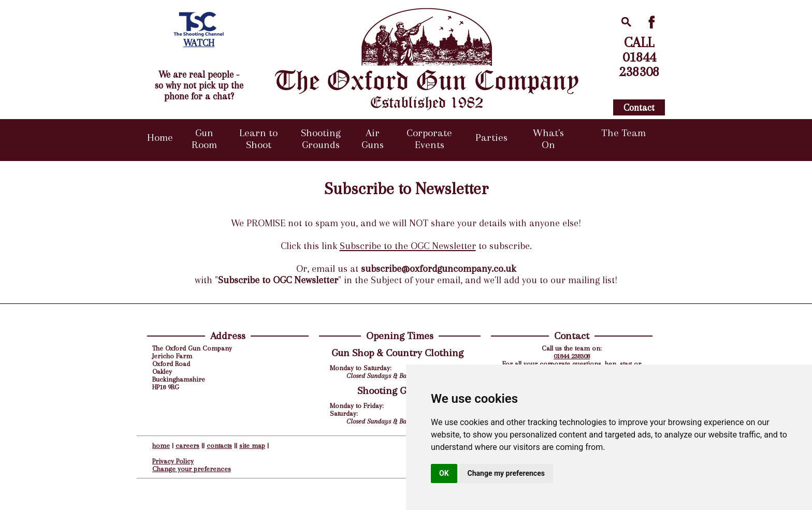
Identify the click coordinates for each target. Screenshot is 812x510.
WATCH (199, 43)
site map (252, 446)
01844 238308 (572, 356)
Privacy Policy (173, 461)
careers (187, 446)
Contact (639, 107)
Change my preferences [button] (506, 473)
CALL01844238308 (639, 57)
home (161, 446)
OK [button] (444, 473)
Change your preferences (192, 469)
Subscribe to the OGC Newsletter (408, 246)
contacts (219, 446)
